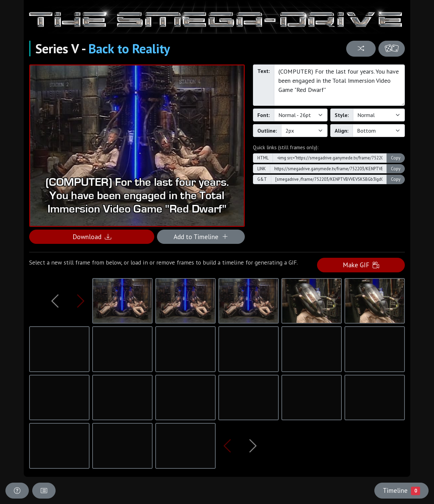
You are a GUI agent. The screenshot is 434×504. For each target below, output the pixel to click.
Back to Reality (129, 49)
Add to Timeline (201, 237)
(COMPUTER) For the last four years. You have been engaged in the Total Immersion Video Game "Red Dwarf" (339, 85)
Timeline (401, 490)
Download (92, 237)
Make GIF (361, 265)
